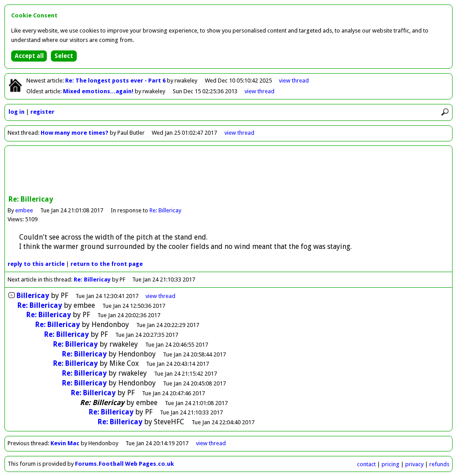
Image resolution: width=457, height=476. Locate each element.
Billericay (33, 296)
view (294, 81)
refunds (439, 464)
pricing (391, 464)
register (42, 112)
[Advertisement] (228, 171)
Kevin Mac (65, 443)
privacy (414, 464)
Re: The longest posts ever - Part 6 (116, 81)
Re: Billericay (165, 210)
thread (160, 296)
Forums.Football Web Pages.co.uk (125, 464)
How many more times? (75, 133)
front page (107, 264)
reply (36, 264)
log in (17, 112)
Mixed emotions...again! (99, 91)
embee (24, 210)
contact (366, 464)
